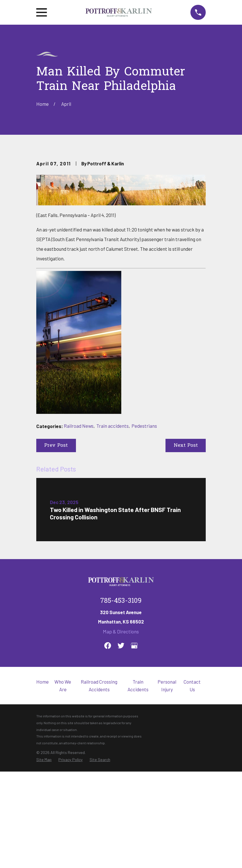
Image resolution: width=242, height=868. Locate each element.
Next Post (186, 542)
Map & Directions (121, 728)
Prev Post (56, 542)
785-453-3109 (121, 698)
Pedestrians (144, 522)
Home (43, 778)
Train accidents (112, 522)
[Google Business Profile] (134, 742)
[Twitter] (121, 742)
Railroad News (79, 522)
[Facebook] (108, 742)
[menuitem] (44, 856)
